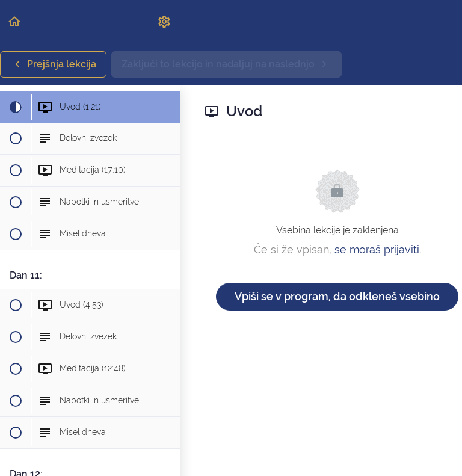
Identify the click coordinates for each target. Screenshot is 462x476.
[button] (15, 21)
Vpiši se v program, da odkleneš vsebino (337, 296)
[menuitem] (165, 21)
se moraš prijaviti (377, 249)
